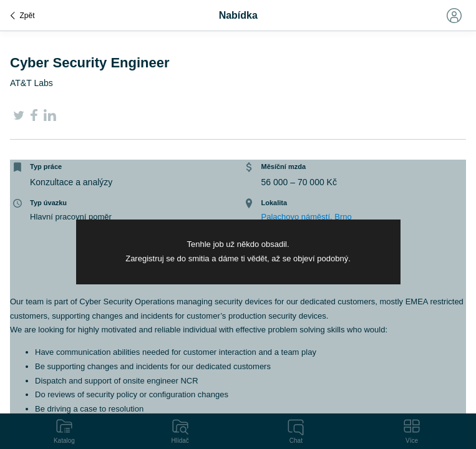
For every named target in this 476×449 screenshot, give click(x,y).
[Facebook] (34, 118)
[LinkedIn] (50, 118)
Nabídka (238, 15)
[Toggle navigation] (454, 16)
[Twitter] (19, 118)
